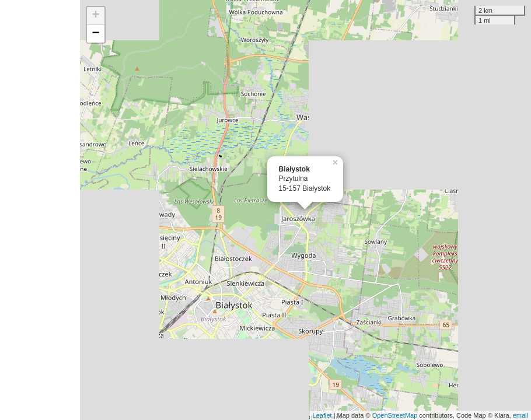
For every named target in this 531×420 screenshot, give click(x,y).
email (520, 415)
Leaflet (322, 415)
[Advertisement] (40, 210)
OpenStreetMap (395, 415)
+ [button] (95, 16)
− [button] (95, 34)
